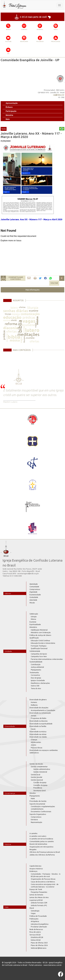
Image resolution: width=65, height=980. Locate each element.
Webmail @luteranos (39, 948)
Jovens (33, 745)
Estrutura (34, 819)
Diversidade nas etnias (38, 734)
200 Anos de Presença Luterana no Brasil (45, 852)
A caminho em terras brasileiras (41, 839)
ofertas (22, 307)
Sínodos (33, 793)
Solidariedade (35, 651)
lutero (14, 308)
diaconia (11, 328)
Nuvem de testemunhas (38, 844)
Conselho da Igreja (40, 785)
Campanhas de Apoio (39, 654)
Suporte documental (37, 804)
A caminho (33, 833)
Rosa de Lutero (35, 932)
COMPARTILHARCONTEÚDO (16, 278)
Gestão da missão (36, 764)
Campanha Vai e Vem (39, 656)
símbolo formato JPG (39, 905)
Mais (8, 119)
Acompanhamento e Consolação (43, 710)
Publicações (34, 919)
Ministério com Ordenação (41, 632)
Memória (9, 115)
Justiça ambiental (37, 667)
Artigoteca (35, 921)
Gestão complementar (39, 767)
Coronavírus (35, 675)
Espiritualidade (35, 624)
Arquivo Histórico (36, 869)
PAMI (33, 799)
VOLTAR (54, 283)
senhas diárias (16, 311)
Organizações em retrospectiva (41, 847)
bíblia (20, 326)
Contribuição (36, 664)
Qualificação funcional (39, 648)
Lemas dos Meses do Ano (39, 897)
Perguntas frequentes (39, 892)
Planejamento (36, 670)
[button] (32, 290)
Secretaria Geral (39, 790)
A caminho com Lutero (38, 836)
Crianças (34, 740)
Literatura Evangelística (40, 924)
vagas (29, 321)
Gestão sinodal (36, 777)
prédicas (29, 317)
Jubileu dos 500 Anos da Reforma (42, 855)
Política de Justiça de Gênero (40, 635)
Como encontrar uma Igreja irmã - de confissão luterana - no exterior (45, 885)
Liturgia (34, 616)
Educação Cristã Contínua (40, 640)
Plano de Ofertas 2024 (39, 945)
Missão (32, 603)
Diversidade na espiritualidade (41, 724)
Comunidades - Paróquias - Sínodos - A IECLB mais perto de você (46, 875)
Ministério (33, 627)
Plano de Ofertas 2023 (39, 943)
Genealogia (35, 911)
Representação (36, 822)
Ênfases (9, 107)
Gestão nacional (37, 780)
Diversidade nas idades (38, 737)
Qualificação (34, 638)
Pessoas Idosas (37, 748)
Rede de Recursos (36, 929)
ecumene (34, 311)
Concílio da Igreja (40, 782)
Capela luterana (35, 866)
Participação (11, 111)
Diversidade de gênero (38, 700)
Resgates (33, 849)
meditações (28, 334)
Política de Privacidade (38, 916)
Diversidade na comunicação (40, 713)
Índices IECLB (36, 940)
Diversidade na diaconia (38, 721)
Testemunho (34, 672)
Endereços (33, 871)
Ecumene (33, 622)
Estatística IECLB (37, 937)
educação (12, 317)
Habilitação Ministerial (39, 630)
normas (7, 320)
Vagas (33, 913)
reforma (11, 324)
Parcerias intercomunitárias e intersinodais (47, 659)
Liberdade (33, 600)
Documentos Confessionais (41, 811)
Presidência (38, 788)
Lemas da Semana (36, 895)
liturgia (33, 308)
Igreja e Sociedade (38, 680)
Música (33, 619)
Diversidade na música (38, 732)
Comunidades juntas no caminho (42, 841)
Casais (33, 729)
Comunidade (34, 587)
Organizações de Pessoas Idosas (43, 879)
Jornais (34, 716)
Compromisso (35, 589)
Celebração (34, 614)
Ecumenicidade (35, 595)
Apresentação (12, 103)
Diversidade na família (38, 726)
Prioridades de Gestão (38, 801)
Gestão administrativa (42, 769)
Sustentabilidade (36, 662)
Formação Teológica (39, 646)
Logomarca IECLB (36, 900)
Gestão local (35, 775)
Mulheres (34, 705)
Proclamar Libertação (39, 927)
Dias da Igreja (36, 678)
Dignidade (33, 592)
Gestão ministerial (40, 772)
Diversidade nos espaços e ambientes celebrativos (44, 751)
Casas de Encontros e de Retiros (43, 882)
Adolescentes (36, 742)
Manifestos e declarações (40, 683)
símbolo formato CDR (39, 903)
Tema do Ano (36, 688)
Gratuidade (34, 597)
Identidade (34, 584)
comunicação (30, 314)
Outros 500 (35, 686)
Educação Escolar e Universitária (43, 643)
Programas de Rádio (39, 718)
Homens (34, 702)
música (16, 314)
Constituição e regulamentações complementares (43, 808)
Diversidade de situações (39, 708)
